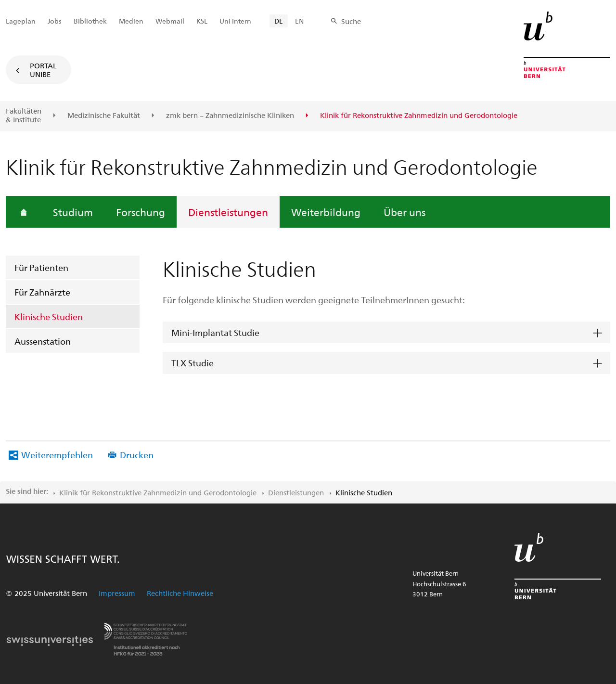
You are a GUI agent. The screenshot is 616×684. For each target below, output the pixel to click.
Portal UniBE (43, 70)
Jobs (55, 21)
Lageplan (21, 21)
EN (299, 21)
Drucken (137, 455)
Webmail (170, 21)
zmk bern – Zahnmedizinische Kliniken (230, 116)
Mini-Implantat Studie (215, 332)
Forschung (141, 212)
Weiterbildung (326, 212)
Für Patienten (41, 267)
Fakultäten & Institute (24, 115)
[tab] (386, 333)
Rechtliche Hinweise (180, 593)
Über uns (404, 212)
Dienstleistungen (228, 212)
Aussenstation (43, 341)
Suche (351, 21)
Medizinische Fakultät (104, 116)
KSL (202, 21)
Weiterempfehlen (57, 455)
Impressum (117, 593)
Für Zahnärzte (42, 292)
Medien (131, 21)
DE (279, 21)
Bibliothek (90, 21)
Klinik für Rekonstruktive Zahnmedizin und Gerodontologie (158, 492)
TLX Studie (192, 363)
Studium (73, 212)
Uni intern (235, 21)
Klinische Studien (49, 316)
